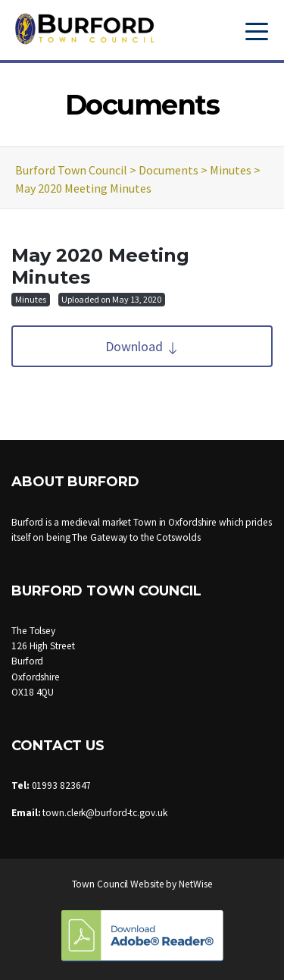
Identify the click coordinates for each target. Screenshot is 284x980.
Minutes (31, 299)
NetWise (195, 884)
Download (142, 346)
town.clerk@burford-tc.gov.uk (105, 813)
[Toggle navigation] (257, 30)
